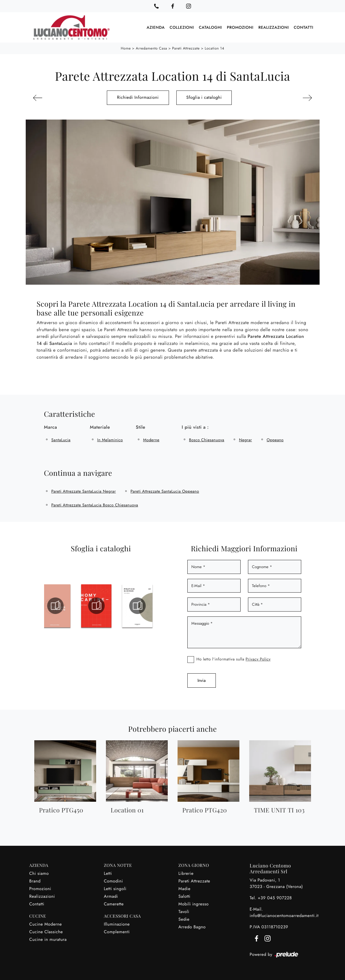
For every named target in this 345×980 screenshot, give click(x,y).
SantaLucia (61, 440)
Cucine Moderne (46, 924)
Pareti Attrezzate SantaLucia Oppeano (165, 491)
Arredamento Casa (152, 48)
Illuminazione (117, 924)
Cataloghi (210, 27)
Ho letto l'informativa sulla (234, 659)
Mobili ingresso (194, 904)
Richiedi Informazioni (138, 97)
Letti (108, 873)
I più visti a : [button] (195, 427)
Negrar (246, 440)
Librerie (186, 873)
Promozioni (240, 27)
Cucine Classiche (46, 932)
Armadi (111, 896)
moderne (151, 440)
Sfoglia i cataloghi (204, 97)
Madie (184, 889)
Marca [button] (51, 427)
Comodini (113, 881)
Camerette (114, 904)
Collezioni (182, 27)
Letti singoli (115, 889)
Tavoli (184, 912)
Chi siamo (39, 873)
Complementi (117, 932)
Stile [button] (141, 427)
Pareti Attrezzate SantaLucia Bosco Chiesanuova (95, 505)
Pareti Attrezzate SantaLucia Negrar (84, 491)
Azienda (156, 27)
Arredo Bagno (192, 927)
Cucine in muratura (48, 939)
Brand (35, 881)
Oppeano (275, 440)
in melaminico (110, 440)
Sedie (184, 919)
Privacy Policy (258, 659)
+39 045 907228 (275, 898)
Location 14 (215, 48)
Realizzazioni (274, 27)
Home (126, 48)
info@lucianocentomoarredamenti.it (284, 915)
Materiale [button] (100, 427)
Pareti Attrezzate (186, 48)
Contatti (304, 27)
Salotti (184, 896)
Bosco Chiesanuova (207, 440)
